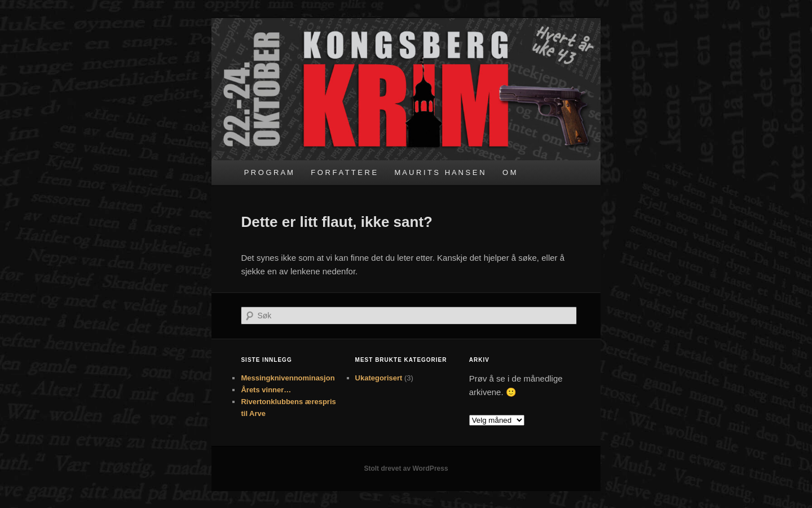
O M (509, 172)
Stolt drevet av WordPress (406, 468)
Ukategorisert (379, 378)
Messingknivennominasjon (288, 378)
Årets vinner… (266, 390)
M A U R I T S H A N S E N (440, 172)
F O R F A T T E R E (344, 172)
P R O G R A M (269, 172)
